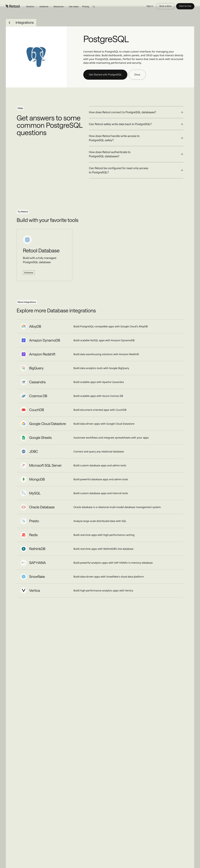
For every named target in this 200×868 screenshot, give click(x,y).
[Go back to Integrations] (9, 22)
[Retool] (13, 6)
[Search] (98, 6)
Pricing (86, 7)
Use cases (74, 7)
